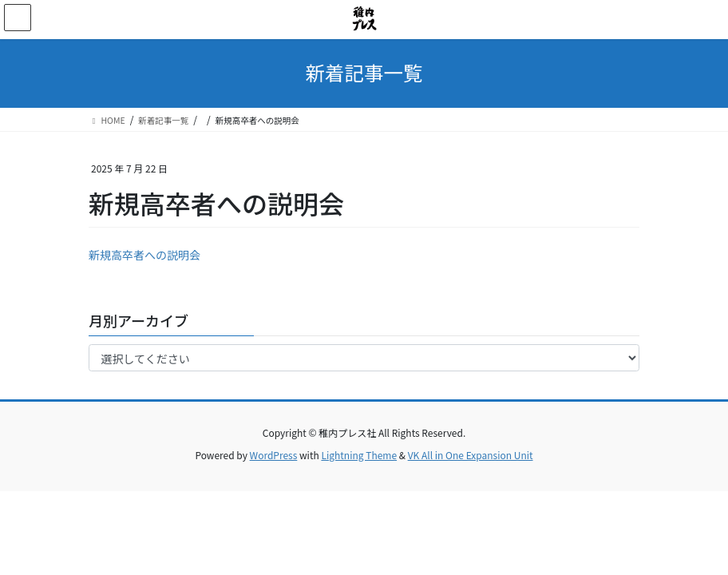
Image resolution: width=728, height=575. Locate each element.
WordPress (274, 455)
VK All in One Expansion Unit (471, 455)
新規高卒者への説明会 (144, 255)
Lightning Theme (359, 455)
